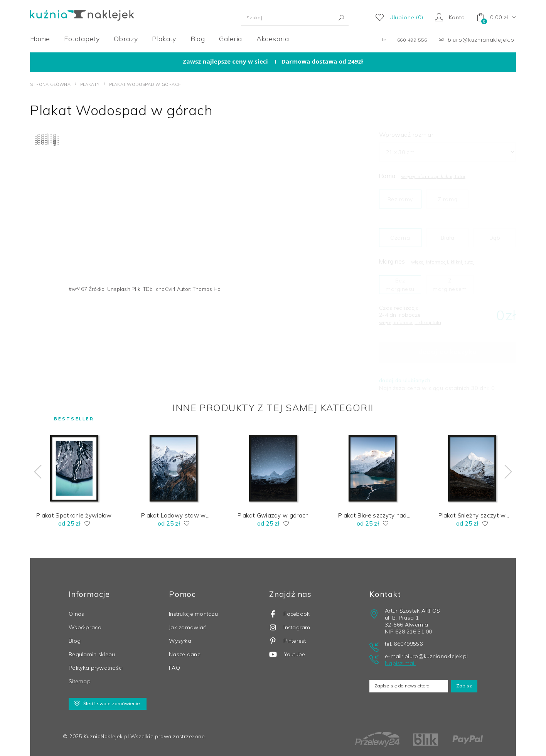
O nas (76, 613)
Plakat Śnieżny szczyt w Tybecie (472, 515)
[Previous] (20, 472)
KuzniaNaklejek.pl (106, 736)
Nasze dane (185, 654)
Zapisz (463, 685)
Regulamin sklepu (92, 654)
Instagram (290, 627)
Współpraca (85, 627)
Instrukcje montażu (193, 613)
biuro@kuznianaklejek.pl (482, 40)
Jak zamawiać (187, 627)
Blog (75, 640)
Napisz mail (400, 662)
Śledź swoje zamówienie (107, 703)
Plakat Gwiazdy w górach (273, 515)
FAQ (174, 667)
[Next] (526, 472)
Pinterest (288, 640)
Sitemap (80, 680)
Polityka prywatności (96, 667)
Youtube (287, 654)
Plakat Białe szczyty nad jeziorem (372, 515)
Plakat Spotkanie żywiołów (74, 515)
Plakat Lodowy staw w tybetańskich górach (173, 515)
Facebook (290, 613)
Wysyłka (180, 640)
